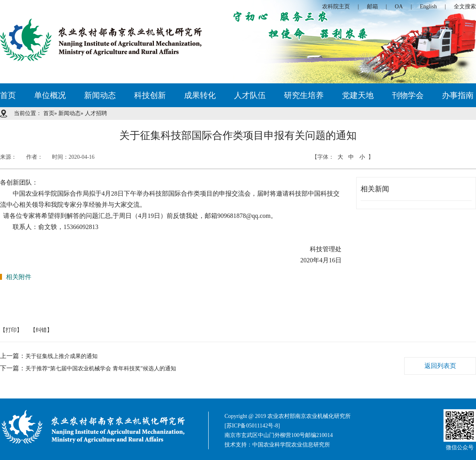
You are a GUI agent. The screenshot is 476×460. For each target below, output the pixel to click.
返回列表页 (440, 366)
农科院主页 (336, 7)
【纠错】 (41, 330)
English (428, 7)
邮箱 (372, 7)
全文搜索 (465, 7)
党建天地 (358, 95)
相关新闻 (375, 189)
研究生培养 (304, 95)
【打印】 (11, 330)
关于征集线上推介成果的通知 (61, 356)
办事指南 (458, 95)
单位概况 (50, 95)
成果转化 (200, 95)
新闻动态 (100, 95)
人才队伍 (250, 95)
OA (399, 7)
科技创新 (150, 95)
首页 (8, 95)
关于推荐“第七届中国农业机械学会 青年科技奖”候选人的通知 (101, 369)
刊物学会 (408, 95)
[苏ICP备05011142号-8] (252, 426)
